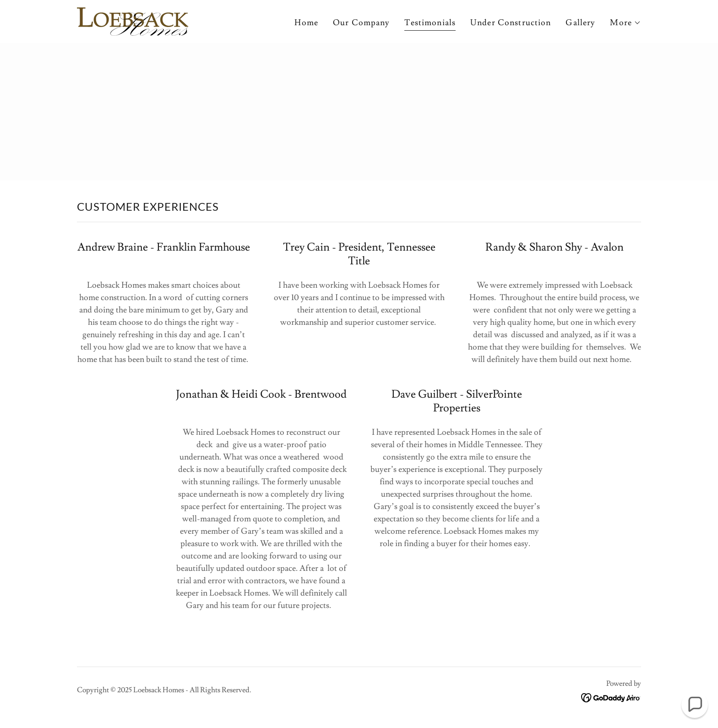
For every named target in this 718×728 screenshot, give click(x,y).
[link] (133, 19)
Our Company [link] (361, 23)
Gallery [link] (580, 23)
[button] (626, 23)
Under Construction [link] (511, 23)
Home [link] (306, 23)
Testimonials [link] (430, 23)
